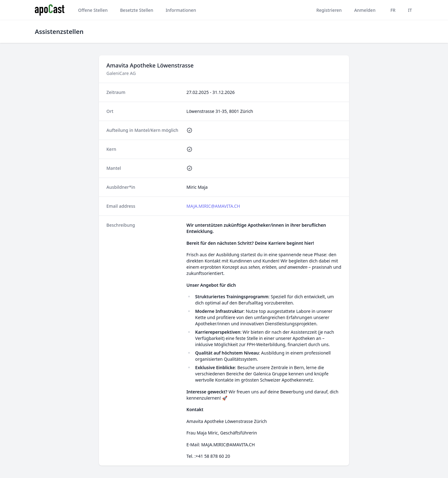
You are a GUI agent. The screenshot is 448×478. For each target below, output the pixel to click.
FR (393, 10)
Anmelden (365, 10)
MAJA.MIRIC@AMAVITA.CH (213, 206)
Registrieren (329, 10)
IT (410, 10)
